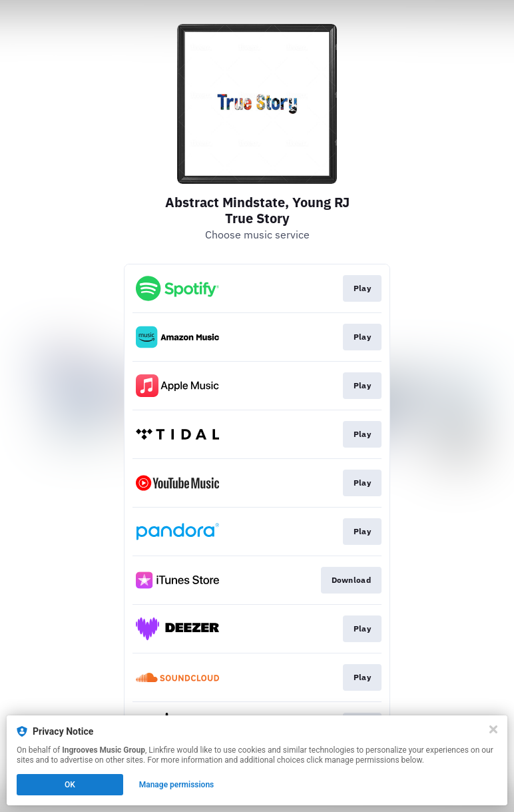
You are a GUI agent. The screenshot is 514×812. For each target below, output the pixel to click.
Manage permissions (177, 785)
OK (70, 785)
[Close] (493, 729)
